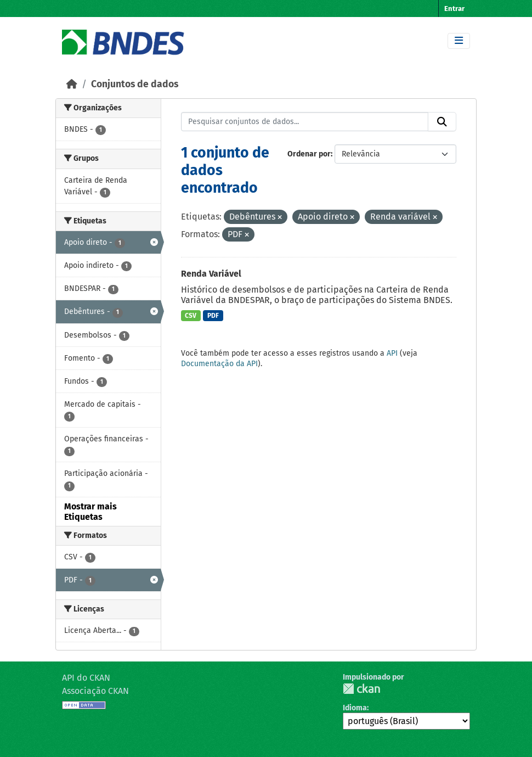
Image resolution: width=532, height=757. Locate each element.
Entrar (454, 9)
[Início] (72, 84)
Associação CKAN (95, 691)
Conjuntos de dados (135, 84)
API (392, 353)
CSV (191, 316)
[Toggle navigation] (459, 41)
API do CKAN (86, 678)
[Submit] (442, 122)
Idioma (355, 708)
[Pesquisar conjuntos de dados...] (305, 122)
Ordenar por (309, 154)
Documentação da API (219, 364)
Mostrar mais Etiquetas (90, 512)
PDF (213, 316)
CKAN (361, 689)
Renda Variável (211, 274)
